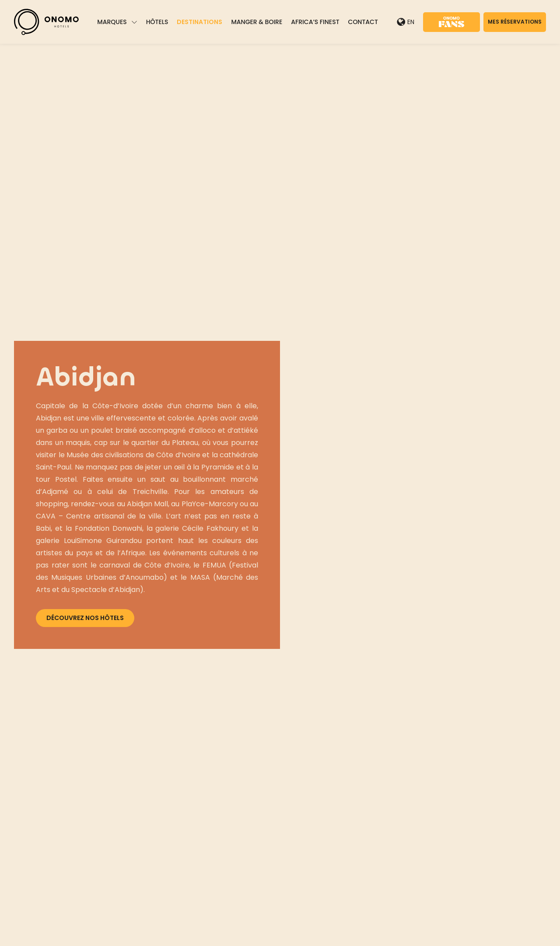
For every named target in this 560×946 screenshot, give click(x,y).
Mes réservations (515, 22)
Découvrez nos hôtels (85, 618)
